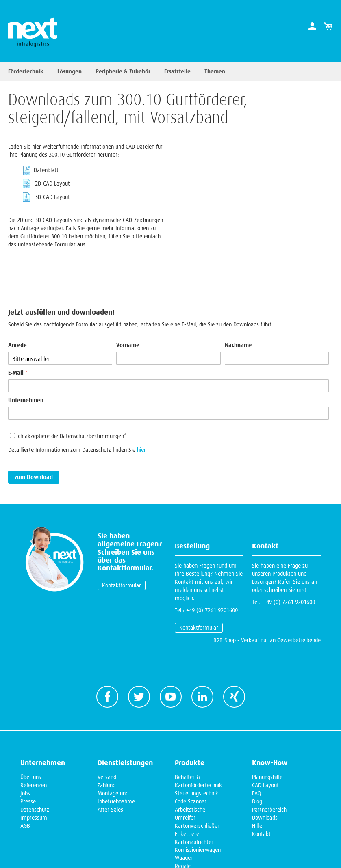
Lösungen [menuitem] (70, 71)
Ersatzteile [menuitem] (177, 71)
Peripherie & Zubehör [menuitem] (123, 71)
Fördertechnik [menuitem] (26, 71)
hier (141, 402)
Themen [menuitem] (215, 71)
